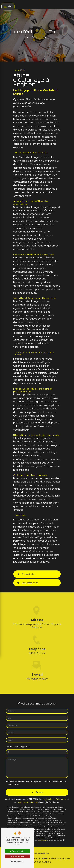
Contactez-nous (27, 583)
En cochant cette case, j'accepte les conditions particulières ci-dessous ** (37, 783)
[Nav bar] (8, 7)
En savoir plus (26, 574)
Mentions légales (60, 858)
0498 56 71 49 (37, 654)
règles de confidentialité (55, 799)
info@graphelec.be (37, 678)
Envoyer (40, 792)
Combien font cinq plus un (18, 746)
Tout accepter (17, 851)
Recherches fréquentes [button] (37, 853)
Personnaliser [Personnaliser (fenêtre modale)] (17, 862)
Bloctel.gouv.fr (43, 840)
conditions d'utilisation (27, 802)
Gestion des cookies (39, 862)
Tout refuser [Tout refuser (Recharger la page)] (17, 856)
